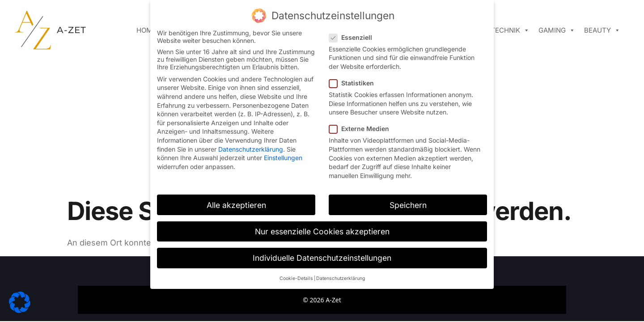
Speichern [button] (408, 205)
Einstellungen (283, 158)
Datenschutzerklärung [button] (341, 278)
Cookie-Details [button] (296, 278)
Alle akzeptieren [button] (236, 205)
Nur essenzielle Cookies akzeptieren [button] (322, 231)
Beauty (602, 30)
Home (146, 30)
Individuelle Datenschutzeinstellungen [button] (322, 258)
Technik (510, 30)
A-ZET (72, 30)
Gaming (557, 30)
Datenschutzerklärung (251, 149)
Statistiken (354, 83)
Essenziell (353, 37)
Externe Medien (362, 129)
